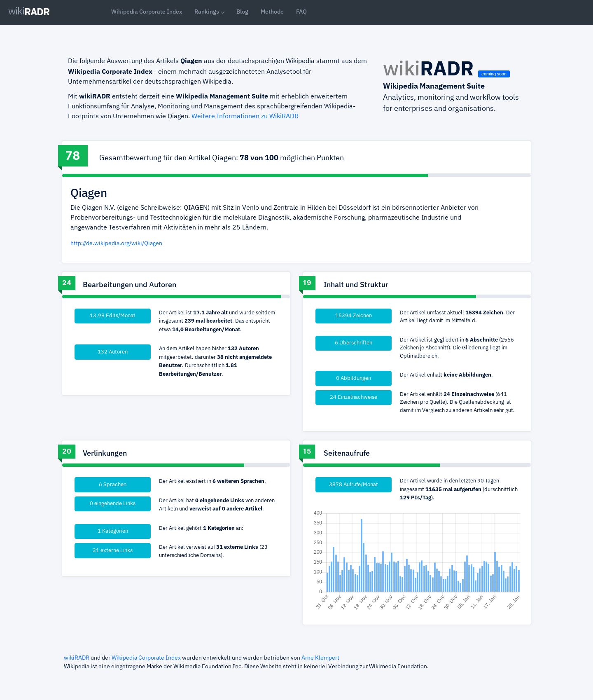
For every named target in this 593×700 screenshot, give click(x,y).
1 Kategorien (113, 531)
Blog (242, 12)
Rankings (207, 12)
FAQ (301, 12)
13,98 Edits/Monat (113, 316)
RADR (29, 12)
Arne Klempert (320, 658)
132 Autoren (113, 352)
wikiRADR (77, 658)
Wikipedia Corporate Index (147, 12)
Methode (272, 12)
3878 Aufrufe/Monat (354, 485)
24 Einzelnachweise (354, 397)
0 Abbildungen (354, 378)
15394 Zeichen (354, 316)
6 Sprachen (113, 485)
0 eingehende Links (113, 504)
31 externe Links (113, 551)
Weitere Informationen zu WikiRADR (245, 117)
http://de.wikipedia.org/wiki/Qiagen (116, 243)
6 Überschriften (354, 343)
